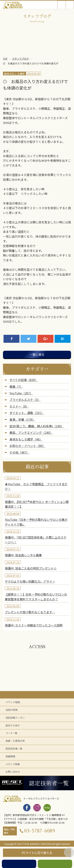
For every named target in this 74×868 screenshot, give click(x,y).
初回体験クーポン (15, 718)
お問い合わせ (13, 772)
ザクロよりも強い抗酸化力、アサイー (30, 581)
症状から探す (13, 725)
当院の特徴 (12, 710)
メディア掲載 (13, 764)
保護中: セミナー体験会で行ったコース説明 (34, 625)
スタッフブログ (20, 59)
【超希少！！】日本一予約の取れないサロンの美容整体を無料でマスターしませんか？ (36, 597)
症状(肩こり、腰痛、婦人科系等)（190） (37, 426)
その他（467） (19, 452)
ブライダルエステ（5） (25, 400)
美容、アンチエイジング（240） (31, 433)
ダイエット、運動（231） (27, 413)
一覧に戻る (37, 354)
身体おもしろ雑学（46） (26, 439)
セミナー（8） (19, 406)
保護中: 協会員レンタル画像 (23, 555)
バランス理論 (13, 702)
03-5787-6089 (40, 831)
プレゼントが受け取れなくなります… (30, 612)
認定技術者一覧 (14, 749)
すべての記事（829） (24, 380)
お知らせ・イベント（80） (27, 446)
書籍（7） (16, 386)
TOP (5, 59)
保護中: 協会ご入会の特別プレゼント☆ (31, 568)
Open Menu (70, 5)
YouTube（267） (21, 393)
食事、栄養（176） (22, 419)
